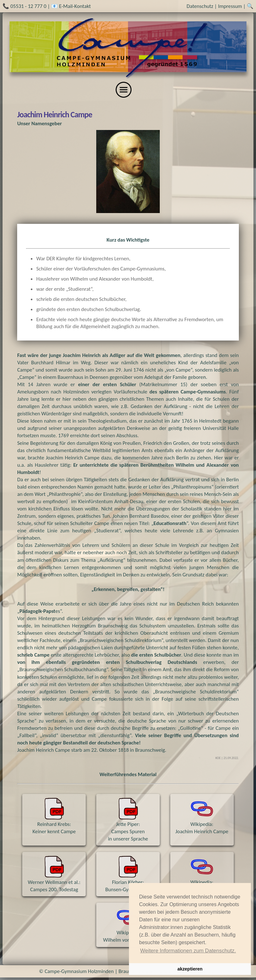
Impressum (230, 6)
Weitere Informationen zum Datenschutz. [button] (188, 951)
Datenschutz (200, 6)
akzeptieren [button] (190, 969)
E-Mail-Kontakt (75, 6)
